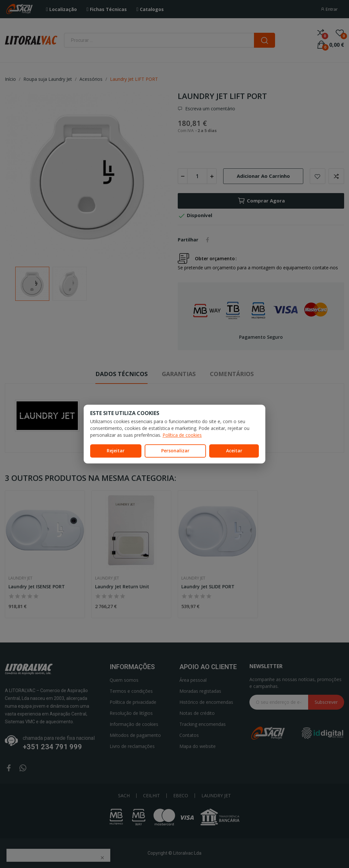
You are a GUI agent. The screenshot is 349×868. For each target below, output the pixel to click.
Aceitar (234, 451)
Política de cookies (182, 435)
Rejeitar (116, 451)
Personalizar (175, 451)
